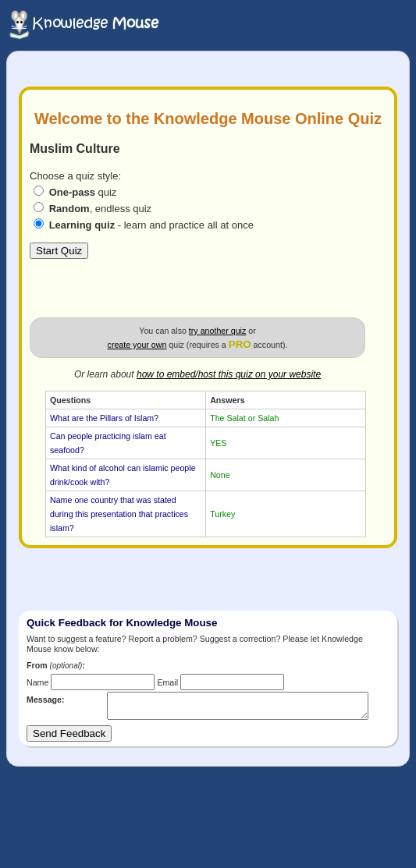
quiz (83, 192)
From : (56, 665)
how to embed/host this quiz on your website (229, 374)
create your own (137, 345)
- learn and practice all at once (151, 225)
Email (167, 682)
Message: (46, 700)
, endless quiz (101, 209)
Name (37, 682)
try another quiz (217, 331)
